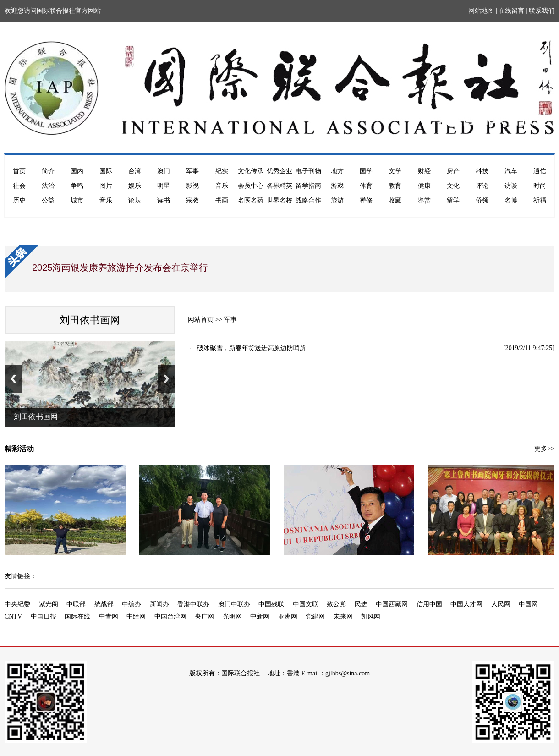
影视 (192, 186)
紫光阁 (49, 604)
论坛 (135, 200)
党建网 (315, 616)
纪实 (222, 171)
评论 (482, 186)
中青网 (109, 616)
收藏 (395, 200)
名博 (511, 200)
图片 (106, 186)
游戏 (337, 186)
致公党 (336, 604)
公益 (48, 200)
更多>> (544, 449)
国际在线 (77, 616)
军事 (192, 171)
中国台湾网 (170, 616)
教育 (395, 186)
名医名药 (251, 200)
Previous (13, 379)
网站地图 (481, 11)
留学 (453, 200)
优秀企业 (279, 171)
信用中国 (429, 604)
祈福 (540, 200)
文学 (395, 171)
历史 (19, 200)
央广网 (204, 616)
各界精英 (279, 186)
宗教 (192, 200)
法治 (48, 186)
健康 (424, 186)
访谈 (511, 186)
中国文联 (306, 604)
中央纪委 (17, 604)
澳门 (164, 171)
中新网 (260, 616)
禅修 (366, 200)
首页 (19, 171)
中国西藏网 (392, 604)
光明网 (232, 616)
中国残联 (271, 604)
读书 (164, 200)
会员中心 (251, 186)
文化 (453, 186)
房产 (453, 171)
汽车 (511, 171)
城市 (77, 200)
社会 (19, 186)
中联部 (76, 604)
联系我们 (542, 11)
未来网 (343, 616)
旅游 (337, 200)
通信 (540, 171)
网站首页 (201, 320)
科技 (482, 171)
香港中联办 (193, 604)
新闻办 (159, 604)
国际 (106, 171)
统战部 (104, 604)
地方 (337, 171)
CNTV (13, 616)
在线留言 (511, 11)
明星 (164, 186)
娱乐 (135, 186)
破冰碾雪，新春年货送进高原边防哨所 (252, 348)
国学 (366, 171)
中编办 (132, 604)
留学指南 (308, 186)
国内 (77, 171)
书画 (222, 200)
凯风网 (371, 616)
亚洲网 (288, 616)
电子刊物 (308, 171)
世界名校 (279, 200)
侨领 (482, 200)
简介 (48, 171)
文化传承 (251, 171)
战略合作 (308, 200)
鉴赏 (424, 200)
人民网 (501, 604)
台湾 (135, 171)
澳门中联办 (234, 604)
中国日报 (44, 616)
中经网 (136, 616)
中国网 (528, 604)
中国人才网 (466, 604)
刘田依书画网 (90, 320)
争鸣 (77, 186)
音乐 (222, 186)
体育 (366, 186)
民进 (361, 604)
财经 (424, 171)
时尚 (540, 186)
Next (166, 379)
